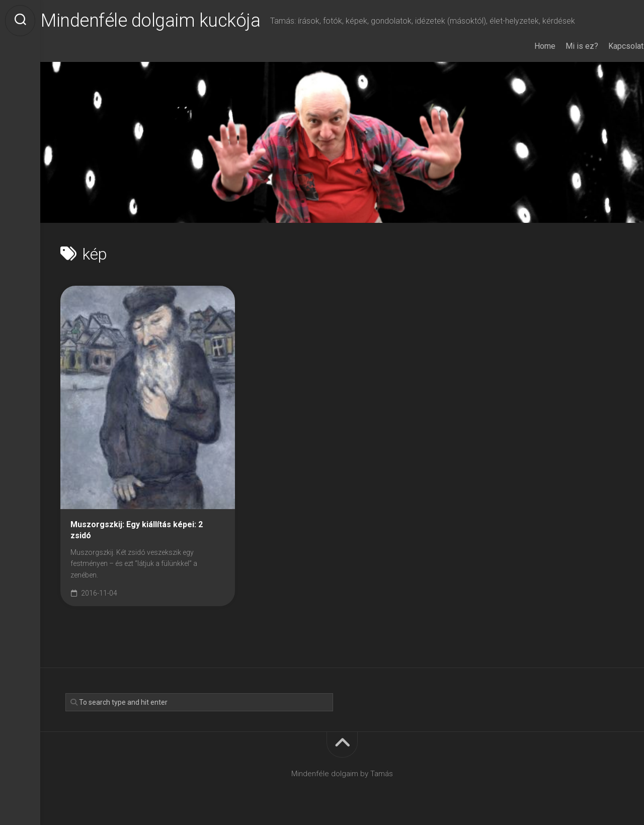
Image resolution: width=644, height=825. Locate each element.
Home (525, 46)
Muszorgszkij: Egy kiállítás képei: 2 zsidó (137, 530)
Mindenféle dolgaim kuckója (170, 21)
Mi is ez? (562, 46)
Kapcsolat (606, 46)
